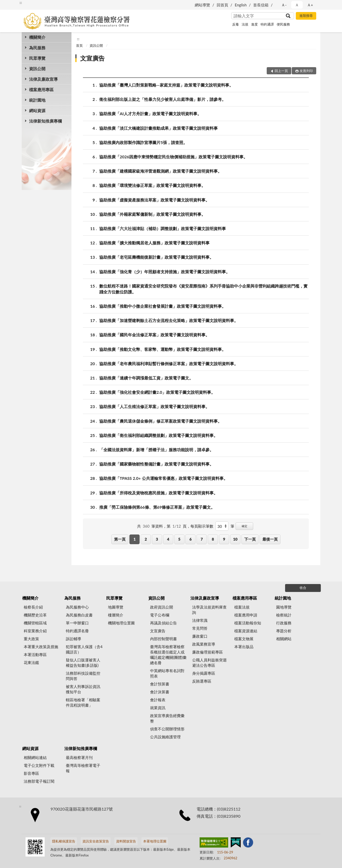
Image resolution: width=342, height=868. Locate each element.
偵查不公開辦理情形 (167, 729)
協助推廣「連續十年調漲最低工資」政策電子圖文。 (146, 378)
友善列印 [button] (306, 71)
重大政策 (31, 639)
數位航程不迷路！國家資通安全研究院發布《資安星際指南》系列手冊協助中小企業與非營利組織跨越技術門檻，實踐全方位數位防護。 (203, 289)
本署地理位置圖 (155, 841)
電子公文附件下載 (39, 765)
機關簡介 (37, 37)
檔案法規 (242, 607)
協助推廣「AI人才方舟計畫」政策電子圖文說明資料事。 (150, 114)
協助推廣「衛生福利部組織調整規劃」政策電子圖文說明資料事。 (158, 435)
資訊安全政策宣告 (96, 841)
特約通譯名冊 (77, 631)
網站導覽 (202, 5)
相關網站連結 (35, 757)
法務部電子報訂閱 (39, 781)
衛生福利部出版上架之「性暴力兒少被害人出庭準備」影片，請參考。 (163, 99)
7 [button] (202, 539)
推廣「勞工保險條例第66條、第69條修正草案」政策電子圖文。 (157, 507)
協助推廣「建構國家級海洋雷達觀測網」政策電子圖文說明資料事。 (161, 171)
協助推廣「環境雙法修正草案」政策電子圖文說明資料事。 (152, 185)
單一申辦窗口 (77, 623)
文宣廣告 (92, 58)
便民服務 (283, 24)
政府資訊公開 (162, 607)
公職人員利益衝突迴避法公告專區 (209, 663)
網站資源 (37, 110)
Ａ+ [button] (310, 5)
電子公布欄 (160, 615)
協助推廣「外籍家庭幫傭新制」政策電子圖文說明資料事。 (152, 214)
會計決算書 (160, 692)
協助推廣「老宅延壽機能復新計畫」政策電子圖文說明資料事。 (156, 257)
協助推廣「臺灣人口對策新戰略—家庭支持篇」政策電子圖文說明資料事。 (166, 85)
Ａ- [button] (284, 5)
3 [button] (157, 539)
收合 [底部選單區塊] (303, 588)
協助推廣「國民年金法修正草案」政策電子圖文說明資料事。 (154, 335)
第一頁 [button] (120, 539)
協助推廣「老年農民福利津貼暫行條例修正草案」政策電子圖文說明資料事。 (169, 364)
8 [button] (213, 539)
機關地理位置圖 (121, 623)
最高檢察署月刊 (79, 757)
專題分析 (284, 631)
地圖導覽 (116, 607)
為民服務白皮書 (79, 615)
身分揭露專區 (204, 673)
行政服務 (284, 623)
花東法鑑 (31, 662)
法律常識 (200, 620)
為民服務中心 (77, 607)
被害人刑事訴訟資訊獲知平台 (83, 689)
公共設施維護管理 (165, 737)
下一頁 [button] (250, 539)
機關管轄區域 (35, 623)
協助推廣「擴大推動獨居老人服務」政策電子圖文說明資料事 (154, 243)
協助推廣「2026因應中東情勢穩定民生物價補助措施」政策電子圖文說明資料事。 (173, 157)
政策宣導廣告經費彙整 (167, 718)
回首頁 (222, 5)
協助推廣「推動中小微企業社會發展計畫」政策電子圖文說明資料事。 (163, 306)
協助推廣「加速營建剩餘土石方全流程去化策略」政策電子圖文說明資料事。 (169, 320)
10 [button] (235, 539)
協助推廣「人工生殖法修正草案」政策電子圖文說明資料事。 (154, 406)
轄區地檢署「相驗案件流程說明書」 (83, 702)
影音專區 (31, 773)
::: (21, 3)
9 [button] (224, 539)
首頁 (79, 45)
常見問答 (200, 628)
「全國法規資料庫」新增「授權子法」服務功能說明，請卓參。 (156, 450)
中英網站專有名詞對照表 (167, 673)
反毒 (236, 24)
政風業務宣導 (204, 644)
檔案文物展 (244, 639)
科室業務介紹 (35, 631)
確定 (245, 526)
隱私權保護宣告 (64, 841)
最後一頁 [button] (270, 539)
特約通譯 (267, 24)
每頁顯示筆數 (202, 526)
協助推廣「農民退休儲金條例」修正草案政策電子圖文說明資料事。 (161, 421)
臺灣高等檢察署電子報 (83, 768)
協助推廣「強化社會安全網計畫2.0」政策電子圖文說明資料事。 (157, 392)
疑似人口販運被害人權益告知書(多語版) (83, 663)
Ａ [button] (297, 5)
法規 (245, 24)
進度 (254, 24)
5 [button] (179, 539)
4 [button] (168, 539)
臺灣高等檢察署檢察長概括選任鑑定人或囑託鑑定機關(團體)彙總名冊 (168, 655)
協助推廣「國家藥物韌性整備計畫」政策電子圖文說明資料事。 (156, 464)
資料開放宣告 (126, 841)
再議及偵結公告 (163, 623)
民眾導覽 (37, 58)
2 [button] (146, 539)
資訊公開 (37, 69)
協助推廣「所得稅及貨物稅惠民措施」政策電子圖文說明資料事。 (158, 493)
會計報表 (158, 700)
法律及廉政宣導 (43, 79)
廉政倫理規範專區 (207, 652)
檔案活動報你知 (248, 623)
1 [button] (135, 539)
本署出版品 (244, 647)
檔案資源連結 (246, 631)
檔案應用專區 (41, 90)
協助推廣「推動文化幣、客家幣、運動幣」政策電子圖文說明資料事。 (163, 349)
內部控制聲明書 (163, 639)
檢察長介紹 (33, 607)
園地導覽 (284, 607)
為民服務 (37, 48)
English (241, 5)
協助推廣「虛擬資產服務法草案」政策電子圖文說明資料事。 (154, 200)
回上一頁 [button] (281, 71)
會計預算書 (160, 684)
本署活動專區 (35, 655)
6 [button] (191, 539)
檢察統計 (284, 615)
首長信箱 (261, 5)
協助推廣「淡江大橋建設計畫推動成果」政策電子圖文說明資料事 (158, 128)
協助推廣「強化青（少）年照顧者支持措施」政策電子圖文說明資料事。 (165, 272)
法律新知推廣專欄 (45, 121)
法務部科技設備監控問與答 (83, 676)
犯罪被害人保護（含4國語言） (84, 649)
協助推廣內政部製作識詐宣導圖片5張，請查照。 (143, 142)
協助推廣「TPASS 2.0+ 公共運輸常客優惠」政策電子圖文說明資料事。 (163, 478)
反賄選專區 (202, 681)
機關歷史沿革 (35, 615)
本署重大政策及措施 (41, 647)
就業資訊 (158, 708)
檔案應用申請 (246, 615)
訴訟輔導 (74, 639)
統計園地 (37, 100)
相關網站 (284, 639)
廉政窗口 (200, 636)
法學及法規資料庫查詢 (209, 610)
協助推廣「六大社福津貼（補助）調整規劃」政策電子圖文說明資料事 (163, 228)
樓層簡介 (116, 615)
